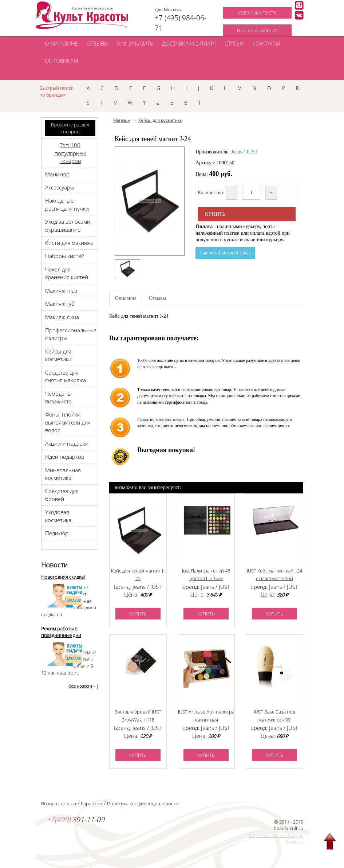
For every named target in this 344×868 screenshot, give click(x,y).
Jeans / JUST (244, 152)
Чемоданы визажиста (58, 397)
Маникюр (57, 174)
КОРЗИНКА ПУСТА (257, 13)
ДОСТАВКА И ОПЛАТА (189, 43)
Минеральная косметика (63, 474)
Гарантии (92, 804)
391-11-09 (76, 820)
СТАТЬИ (234, 43)
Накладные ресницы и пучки (67, 204)
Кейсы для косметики (58, 355)
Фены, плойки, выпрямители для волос (68, 422)
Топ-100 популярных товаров (70, 153)
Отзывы (157, 298)
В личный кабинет (257, 30)
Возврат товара (59, 804)
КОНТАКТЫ (266, 43)
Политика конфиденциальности (143, 804)
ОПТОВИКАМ (62, 60)
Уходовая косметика (58, 516)
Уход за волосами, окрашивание (68, 225)
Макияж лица (62, 317)
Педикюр (57, 533)
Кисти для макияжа (69, 243)
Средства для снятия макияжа (66, 376)
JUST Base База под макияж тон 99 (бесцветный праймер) (274, 720)
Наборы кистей (65, 256)
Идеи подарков (65, 457)
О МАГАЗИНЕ (61, 43)
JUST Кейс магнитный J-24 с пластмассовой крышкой (274, 578)
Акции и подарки (67, 443)
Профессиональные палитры (71, 334)
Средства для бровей (62, 495)
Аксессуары (60, 187)
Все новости (81, 686)
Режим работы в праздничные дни (61, 632)
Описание (126, 298)
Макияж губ (60, 304)
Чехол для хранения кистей (67, 273)
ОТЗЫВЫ (98, 43)
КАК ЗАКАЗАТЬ (135, 43)
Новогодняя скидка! (63, 577)
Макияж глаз (61, 290)
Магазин (122, 120)
